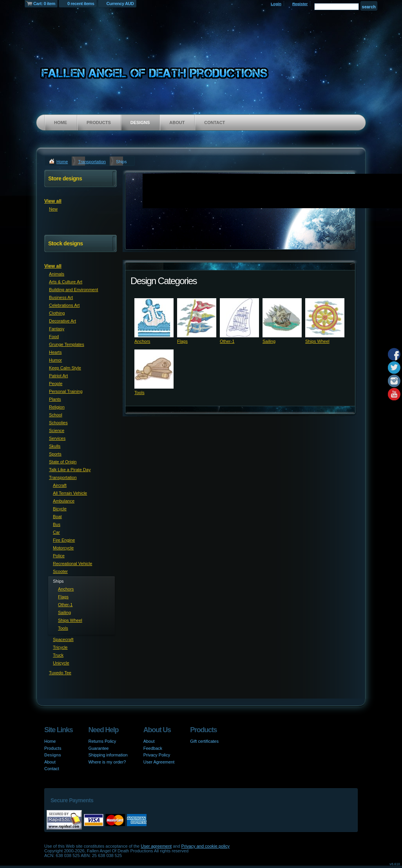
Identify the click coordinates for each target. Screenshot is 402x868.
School (56, 415)
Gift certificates (204, 741)
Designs (140, 122)
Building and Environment (73, 290)
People (56, 384)
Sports (55, 454)
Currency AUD (120, 4)
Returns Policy (102, 741)
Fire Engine (64, 540)
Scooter (60, 571)
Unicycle (61, 663)
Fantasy (57, 329)
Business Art (61, 297)
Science (57, 430)
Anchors (142, 341)
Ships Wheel (317, 341)
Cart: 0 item (44, 4)
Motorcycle (63, 548)
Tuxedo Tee (60, 673)
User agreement (156, 846)
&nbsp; (154, 318)
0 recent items (81, 4)
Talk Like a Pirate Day (70, 470)
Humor (55, 360)
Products (99, 122)
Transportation (92, 162)
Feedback (153, 748)
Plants (55, 399)
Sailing (269, 341)
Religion (57, 407)
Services (57, 438)
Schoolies (58, 423)
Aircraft (60, 485)
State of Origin (63, 462)
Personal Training (66, 391)
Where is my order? (107, 762)
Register (300, 4)
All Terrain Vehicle (70, 493)
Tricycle (60, 647)
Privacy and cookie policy (206, 846)
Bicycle (60, 509)
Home (61, 122)
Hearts (55, 352)
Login (276, 4)
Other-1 (227, 341)
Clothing (57, 313)
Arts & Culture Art (66, 282)
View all (53, 201)
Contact (215, 122)
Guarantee (98, 748)
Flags (182, 341)
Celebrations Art (64, 305)
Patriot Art (58, 376)
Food (54, 337)
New (53, 209)
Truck (58, 655)
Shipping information (108, 755)
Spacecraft (63, 639)
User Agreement (159, 762)
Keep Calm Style (65, 368)
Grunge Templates (67, 344)
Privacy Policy (157, 755)
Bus (57, 524)
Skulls (55, 446)
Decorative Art (62, 321)
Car (56, 532)
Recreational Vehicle (72, 564)
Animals (57, 274)
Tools (139, 393)
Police (59, 556)
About (177, 122)
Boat (57, 517)
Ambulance (64, 501)
